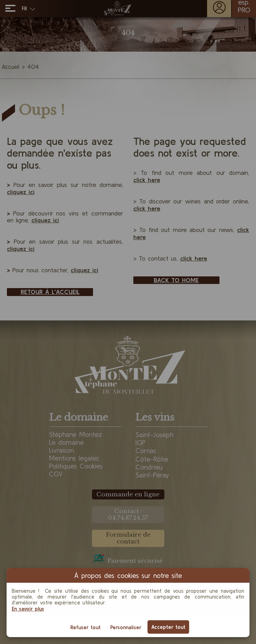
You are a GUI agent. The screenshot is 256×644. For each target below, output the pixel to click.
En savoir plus (28, 609)
